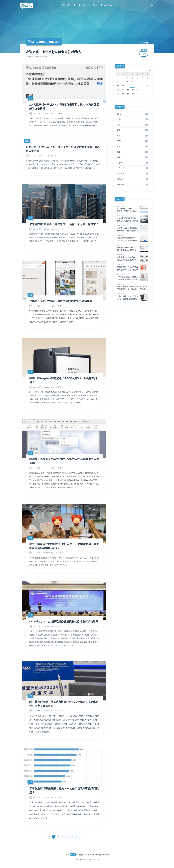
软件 (90, 5)
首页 (63, 5)
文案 (74, 5)
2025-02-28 (43, 468)
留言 (144, 53)
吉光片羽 (96, 859)
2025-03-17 (43, 387)
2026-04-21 (43, 113)
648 (54, 553)
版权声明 (132, 184)
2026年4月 (120, 66)
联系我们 (132, 179)
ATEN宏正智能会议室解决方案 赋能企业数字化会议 (133, 277)
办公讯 (27, 5)
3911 (54, 711)
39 (53, 113)
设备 (84, 5)
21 (123, 90)
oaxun (34, 113)
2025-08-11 (43, 229)
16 (133, 86)
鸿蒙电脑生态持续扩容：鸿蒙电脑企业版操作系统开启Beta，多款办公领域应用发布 (133, 260)
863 (50, 156)
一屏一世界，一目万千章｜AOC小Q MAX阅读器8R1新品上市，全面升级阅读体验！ (133, 299)
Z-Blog (84, 859)
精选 (106, 5)
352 (54, 306)
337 (54, 229)
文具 (79, 5)
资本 (95, 5)
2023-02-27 (43, 797)
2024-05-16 (43, 553)
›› (80, 837)
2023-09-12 (43, 626)
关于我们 (132, 163)
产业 (100, 5)
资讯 (68, 5)
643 (54, 626)
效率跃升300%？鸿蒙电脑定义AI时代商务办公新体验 (61, 301)
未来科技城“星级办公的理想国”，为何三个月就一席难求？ (64, 224)
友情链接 (132, 174)
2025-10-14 (40, 156)
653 (54, 797)
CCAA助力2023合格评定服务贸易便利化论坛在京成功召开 (64, 622)
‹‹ (49, 837)
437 (54, 387)
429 (54, 468)
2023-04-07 (43, 711)
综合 (111, 5)
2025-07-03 (43, 306)
